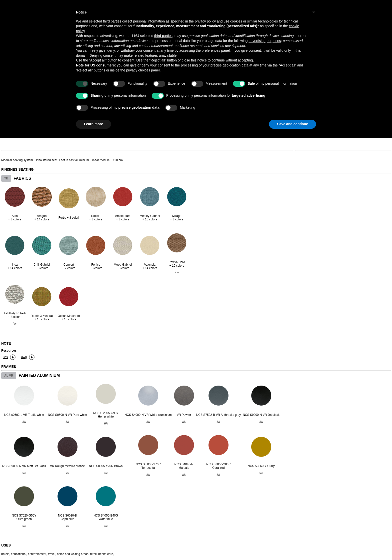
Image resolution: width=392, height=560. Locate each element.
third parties (163, 36)
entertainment (37, 554)
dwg (24, 357)
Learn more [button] (93, 124)
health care (106, 554)
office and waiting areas (73, 554)
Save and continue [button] (292, 124)
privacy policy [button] (205, 21)
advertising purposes (265, 41)
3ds (5, 357)
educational (19, 554)
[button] (313, 12)
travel (52, 554)
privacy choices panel (143, 70)
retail (93, 554)
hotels (5, 554)
